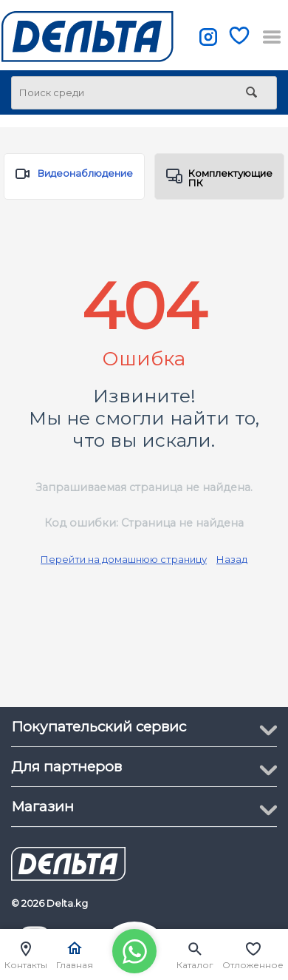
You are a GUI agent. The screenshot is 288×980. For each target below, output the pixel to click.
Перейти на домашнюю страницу (124, 559)
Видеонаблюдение (74, 177)
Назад (232, 559)
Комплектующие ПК (219, 178)
